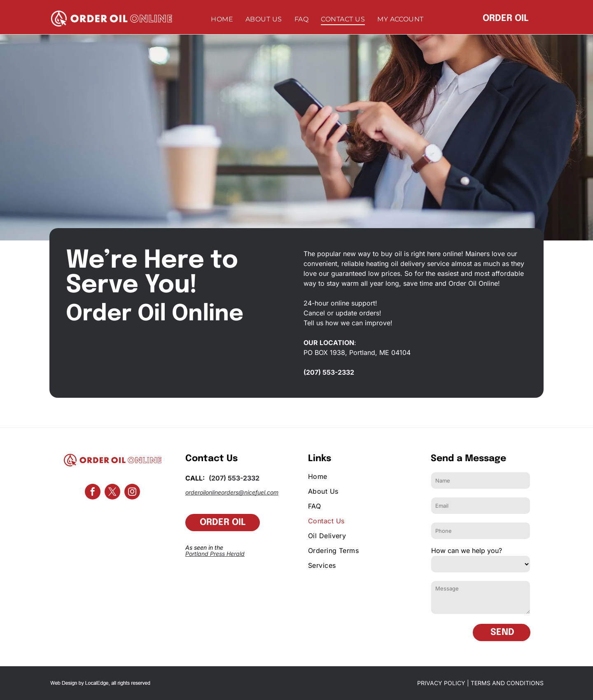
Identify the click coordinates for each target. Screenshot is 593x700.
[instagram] (132, 493)
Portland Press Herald (215, 554)
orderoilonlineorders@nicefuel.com (232, 492)
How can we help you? (467, 551)
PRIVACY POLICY (441, 683)
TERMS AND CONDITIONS (507, 683)
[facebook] (93, 493)
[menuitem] (222, 19)
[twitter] (112, 493)
